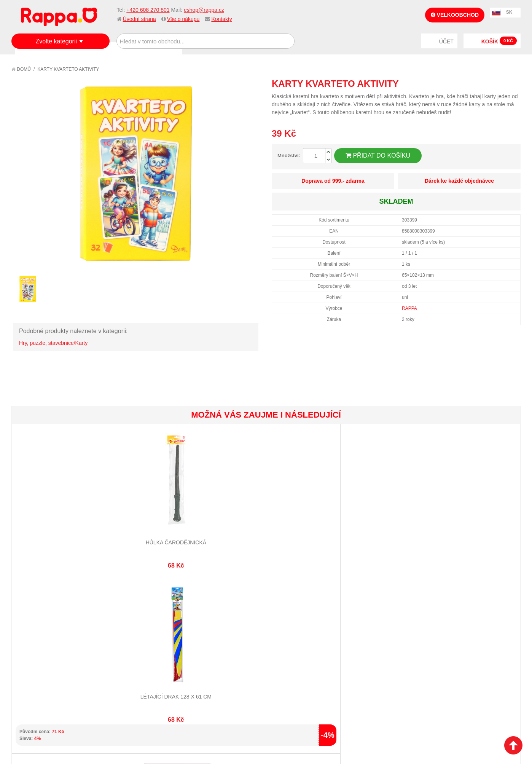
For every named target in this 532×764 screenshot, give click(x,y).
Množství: (289, 156)
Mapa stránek (121, 626)
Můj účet (199, 626)
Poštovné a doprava (45, 654)
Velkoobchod (455, 15)
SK (509, 12)
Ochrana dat (36, 664)
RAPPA (409, 308)
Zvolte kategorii (57, 41)
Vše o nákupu (183, 19)
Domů (21, 69)
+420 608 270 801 (148, 10)
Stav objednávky (209, 635)
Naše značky (36, 673)
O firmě (29, 626)
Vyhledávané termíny (131, 635)
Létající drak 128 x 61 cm (139, 514)
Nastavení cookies (247, 726)
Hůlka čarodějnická (54, 514)
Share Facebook (498, 83)
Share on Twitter (513, 83)
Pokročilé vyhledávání (133, 644)
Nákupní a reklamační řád (52, 644)
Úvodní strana (139, 19)
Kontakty (221, 19)
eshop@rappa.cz (204, 10)
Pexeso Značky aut (308, 514)
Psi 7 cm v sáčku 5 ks (393, 514)
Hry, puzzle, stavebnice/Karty (53, 343)
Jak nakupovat (38, 635)
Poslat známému (483, 83)
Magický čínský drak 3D (478, 514)
